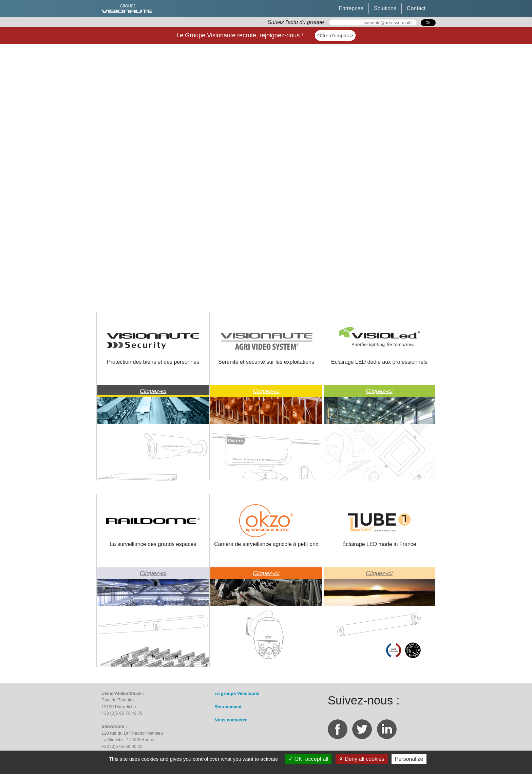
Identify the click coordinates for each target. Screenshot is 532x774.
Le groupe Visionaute (237, 693)
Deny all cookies (362, 759)
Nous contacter (231, 720)
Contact (416, 8)
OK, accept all (308, 759)
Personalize (409, 759)
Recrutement (228, 707)
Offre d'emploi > (335, 35)
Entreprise (351, 8)
